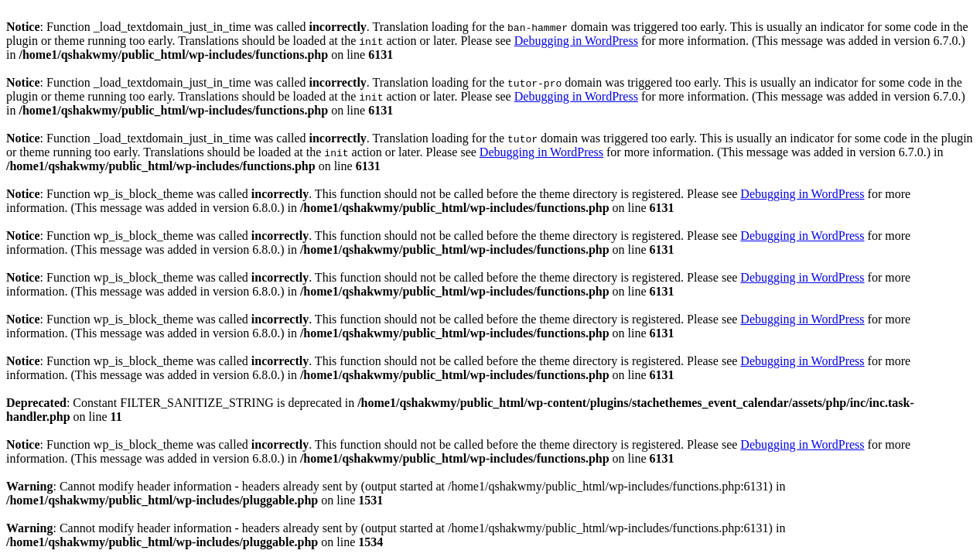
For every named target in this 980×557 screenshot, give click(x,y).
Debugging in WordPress (576, 41)
